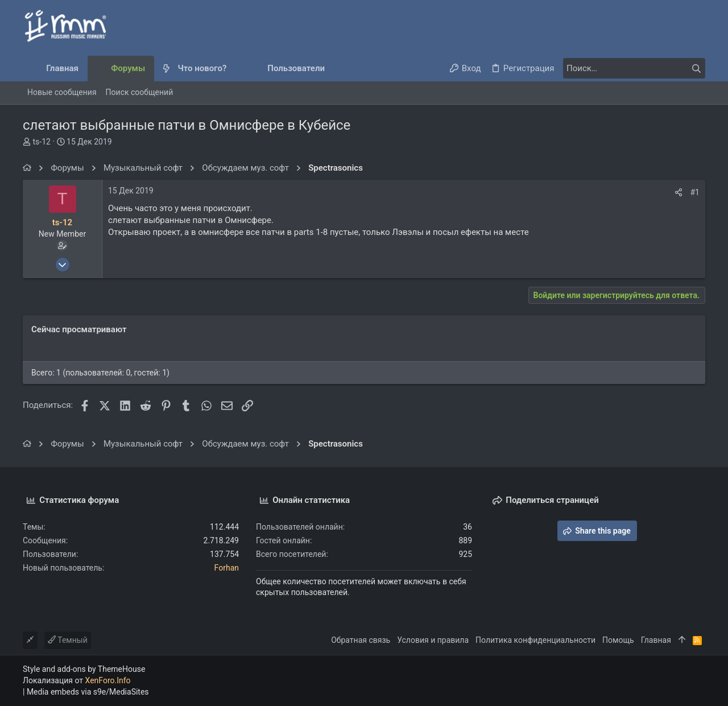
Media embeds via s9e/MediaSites (88, 692)
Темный (68, 640)
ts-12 (41, 142)
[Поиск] (634, 68)
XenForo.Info (108, 680)
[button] (236, 69)
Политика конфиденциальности (535, 640)
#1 (695, 192)
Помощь (618, 640)
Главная (656, 640)
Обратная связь (361, 640)
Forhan (227, 568)
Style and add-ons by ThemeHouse (84, 669)
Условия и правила (433, 640)
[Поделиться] (679, 192)
